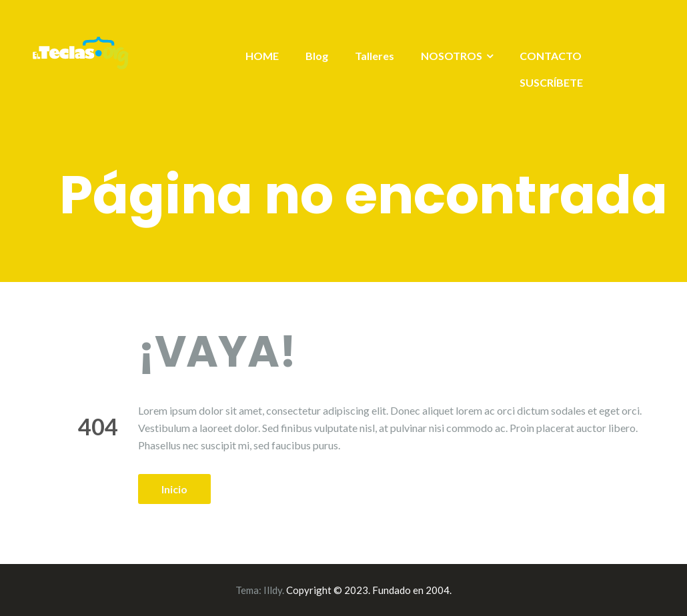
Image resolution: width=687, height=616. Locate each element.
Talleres (375, 56)
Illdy (273, 590)
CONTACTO (551, 56)
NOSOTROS (452, 56)
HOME (262, 56)
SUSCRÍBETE (551, 82)
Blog (317, 56)
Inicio (174, 489)
